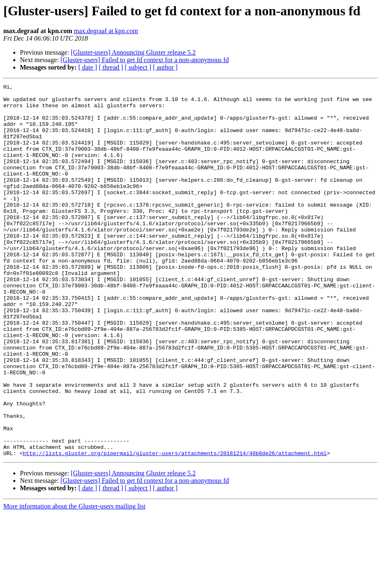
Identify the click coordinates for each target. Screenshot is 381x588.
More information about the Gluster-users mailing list (74, 581)
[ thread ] (111, 67)
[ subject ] (138, 67)
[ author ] (165, 67)
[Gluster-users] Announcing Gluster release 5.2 (133, 52)
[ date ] (88, 67)
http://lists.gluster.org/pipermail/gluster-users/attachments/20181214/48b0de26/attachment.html (175, 528)
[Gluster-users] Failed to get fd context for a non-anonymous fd (145, 60)
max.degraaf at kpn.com (106, 31)
